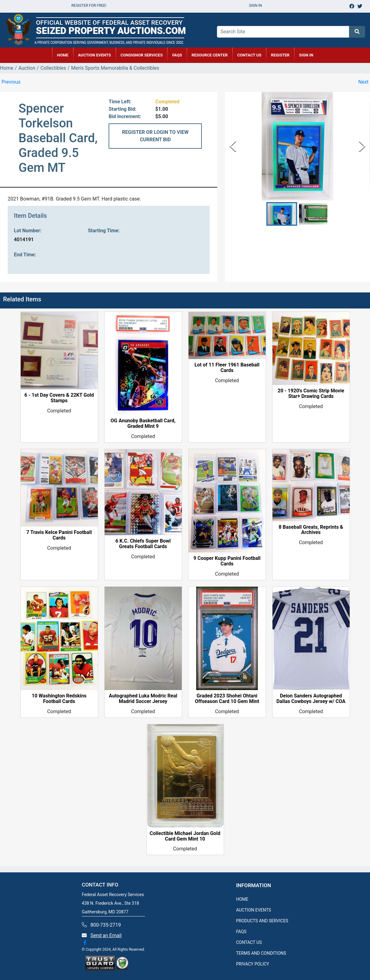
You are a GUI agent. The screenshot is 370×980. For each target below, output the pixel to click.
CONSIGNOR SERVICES (142, 55)
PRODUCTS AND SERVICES (262, 921)
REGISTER (280, 55)
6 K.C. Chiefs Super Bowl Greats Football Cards (143, 544)
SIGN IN (306, 55)
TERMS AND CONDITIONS (261, 953)
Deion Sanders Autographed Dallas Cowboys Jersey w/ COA (311, 699)
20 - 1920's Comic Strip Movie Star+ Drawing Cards (311, 394)
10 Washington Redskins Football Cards (59, 699)
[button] (282, 214)
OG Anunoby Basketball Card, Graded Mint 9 (143, 424)
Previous (11, 82)
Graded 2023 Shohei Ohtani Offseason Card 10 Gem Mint (227, 699)
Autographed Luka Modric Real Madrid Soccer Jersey (143, 699)
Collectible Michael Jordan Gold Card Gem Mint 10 (185, 836)
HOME (63, 55)
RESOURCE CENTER (210, 55)
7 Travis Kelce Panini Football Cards (59, 535)
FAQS (241, 932)
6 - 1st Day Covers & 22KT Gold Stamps (59, 398)
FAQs (177, 55)
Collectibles (53, 68)
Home (7, 68)
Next (363, 82)
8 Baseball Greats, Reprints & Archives (311, 530)
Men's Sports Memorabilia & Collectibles (115, 68)
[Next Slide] (362, 146)
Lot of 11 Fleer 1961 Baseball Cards (227, 368)
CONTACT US (249, 55)
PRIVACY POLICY (253, 964)
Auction (27, 68)
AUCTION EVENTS (95, 55)
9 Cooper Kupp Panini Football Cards (227, 561)
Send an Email (106, 935)
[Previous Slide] (233, 146)
